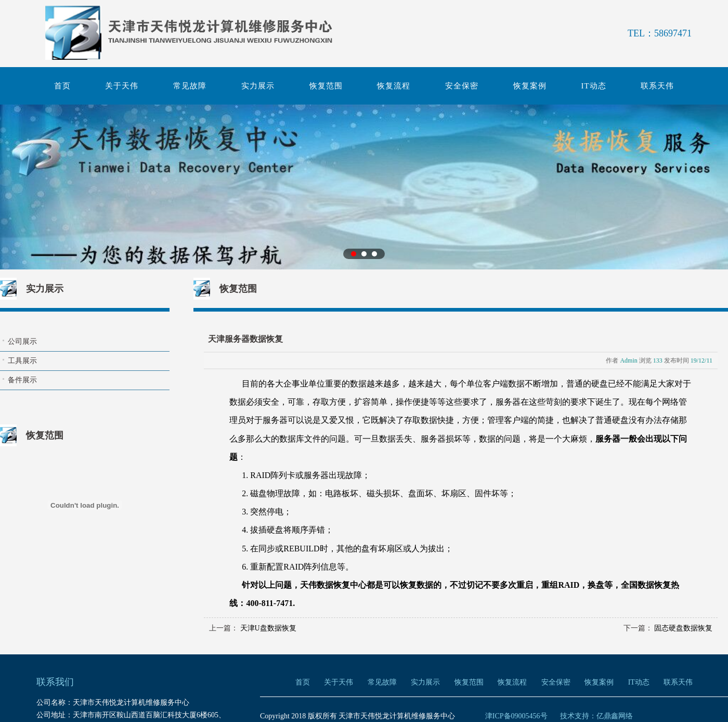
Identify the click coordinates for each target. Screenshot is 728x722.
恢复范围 (326, 86)
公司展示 (22, 341)
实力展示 (258, 86)
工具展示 (22, 361)
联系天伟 (657, 86)
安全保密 (462, 86)
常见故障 (190, 86)
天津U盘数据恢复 (268, 628)
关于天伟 (122, 86)
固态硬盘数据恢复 (683, 628)
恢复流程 (394, 86)
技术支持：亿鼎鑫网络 (596, 716)
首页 (62, 86)
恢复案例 (530, 86)
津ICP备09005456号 (516, 716)
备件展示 (22, 380)
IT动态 (594, 86)
